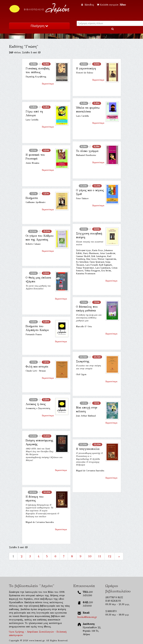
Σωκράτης (83, 361)
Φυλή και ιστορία (37, 367)
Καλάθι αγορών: (111, 5)
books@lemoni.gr (87, 617)
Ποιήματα (32, 198)
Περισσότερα (48, 84)
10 (90, 556)
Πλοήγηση (39, 26)
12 (110, 556)
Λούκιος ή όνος (36, 404)
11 (100, 556)
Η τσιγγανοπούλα (88, 449)
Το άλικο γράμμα (87, 151)
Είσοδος (88, 5)
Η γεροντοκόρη (86, 68)
